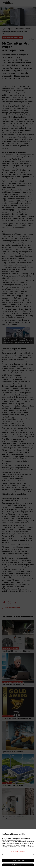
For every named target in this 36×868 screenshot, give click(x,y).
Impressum (22, 852)
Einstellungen (18, 856)
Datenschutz (14, 852)
